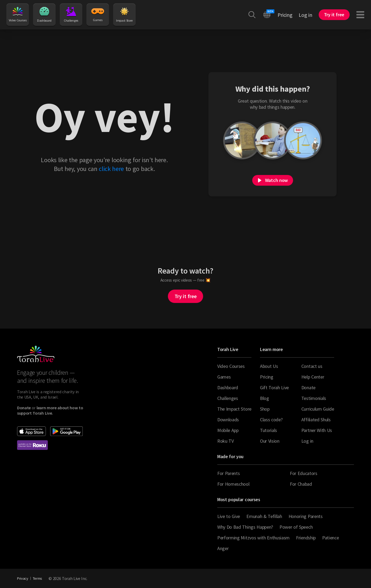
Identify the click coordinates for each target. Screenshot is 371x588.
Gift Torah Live (274, 388)
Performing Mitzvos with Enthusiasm (253, 538)
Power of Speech (296, 527)
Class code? (271, 420)
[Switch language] (267, 15)
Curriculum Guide (318, 409)
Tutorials (269, 430)
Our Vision (270, 441)
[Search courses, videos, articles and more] (252, 15)
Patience (330, 538)
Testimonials (314, 398)
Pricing (285, 15)
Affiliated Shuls (316, 420)
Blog (265, 398)
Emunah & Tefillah (264, 516)
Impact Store (124, 15)
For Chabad (301, 484)
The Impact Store (234, 409)
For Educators (304, 473)
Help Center (313, 377)
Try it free (185, 296)
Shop (265, 409)
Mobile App (228, 430)
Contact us (312, 366)
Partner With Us (317, 430)
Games (98, 14)
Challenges (71, 15)
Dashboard (44, 15)
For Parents (228, 473)
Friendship (306, 538)
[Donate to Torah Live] (24, 408)
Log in (305, 15)
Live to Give (229, 516)
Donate (308, 388)
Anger (223, 548)
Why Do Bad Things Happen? (245, 527)
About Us (269, 366)
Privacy (23, 578)
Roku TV (226, 441)
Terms (38, 578)
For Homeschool (233, 484)
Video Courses (18, 15)
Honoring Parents (306, 516)
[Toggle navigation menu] (360, 15)
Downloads (228, 420)
